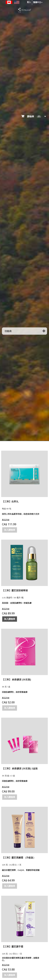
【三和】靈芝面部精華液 (15, 591)
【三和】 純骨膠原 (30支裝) (16, 680)
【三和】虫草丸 (10, 502)
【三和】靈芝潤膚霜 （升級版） (19, 858)
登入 (29, 2)
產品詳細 (6, 520)
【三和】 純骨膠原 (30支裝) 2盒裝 (20, 769)
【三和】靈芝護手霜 (13, 947)
